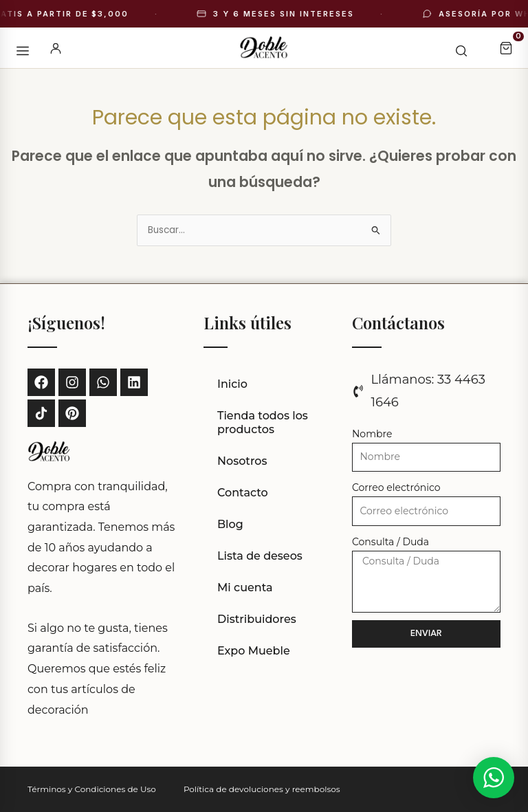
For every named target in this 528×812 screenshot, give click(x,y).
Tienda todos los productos (263, 423)
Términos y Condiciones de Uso (92, 789)
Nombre (372, 434)
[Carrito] (506, 48)
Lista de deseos (260, 556)
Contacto (243, 493)
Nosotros (242, 461)
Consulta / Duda (390, 542)
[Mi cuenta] (56, 48)
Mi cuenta (245, 588)
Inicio (232, 384)
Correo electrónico (396, 487)
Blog (230, 524)
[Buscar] (454, 48)
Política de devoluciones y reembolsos (262, 789)
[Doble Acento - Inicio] (264, 48)
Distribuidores (257, 619)
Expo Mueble (254, 651)
